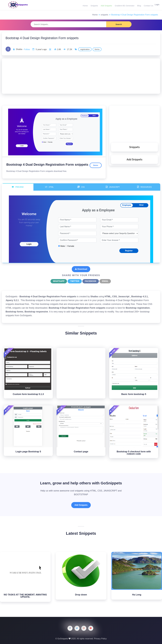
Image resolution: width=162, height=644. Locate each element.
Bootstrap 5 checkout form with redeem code (134, 453)
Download (81, 269)
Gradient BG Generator (124, 5)
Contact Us (147, 5)
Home (85, 5)
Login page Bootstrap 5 (28, 452)
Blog (138, 5)
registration (85, 49)
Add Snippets (106, 5)
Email (105, 281)
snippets (104, 15)
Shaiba (19, 49)
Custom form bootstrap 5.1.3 (28, 394)
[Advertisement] (81, 76)
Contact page (81, 452)
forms (97, 49)
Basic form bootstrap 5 (134, 394)
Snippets (94, 5)
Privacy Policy (100, 639)
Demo (96, 165)
